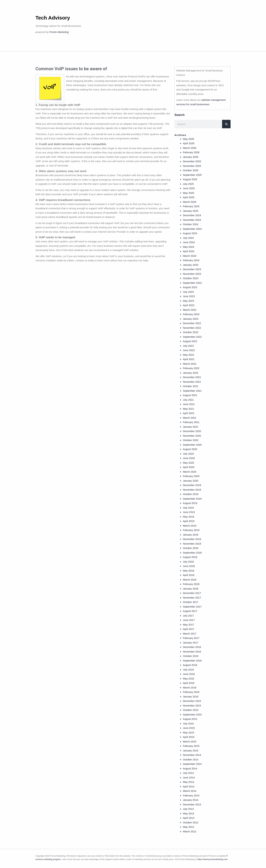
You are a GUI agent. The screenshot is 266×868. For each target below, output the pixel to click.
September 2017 (192, 607)
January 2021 (191, 427)
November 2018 (192, 544)
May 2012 (188, 827)
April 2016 (189, 683)
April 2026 (189, 143)
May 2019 (188, 517)
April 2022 (189, 359)
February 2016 (191, 692)
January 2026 (191, 157)
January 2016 (191, 697)
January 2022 (191, 373)
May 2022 (188, 355)
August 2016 (190, 665)
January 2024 (191, 265)
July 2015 (188, 724)
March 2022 (190, 364)
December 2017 (192, 593)
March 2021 (190, 418)
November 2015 (192, 706)
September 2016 (192, 661)
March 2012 (190, 831)
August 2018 (190, 557)
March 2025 (190, 202)
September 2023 (192, 283)
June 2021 (189, 404)
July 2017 (188, 616)
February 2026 (191, 152)
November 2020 (192, 436)
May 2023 (188, 301)
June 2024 (189, 242)
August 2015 (190, 719)
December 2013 (192, 804)
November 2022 (192, 328)
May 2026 (188, 139)
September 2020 (192, 445)
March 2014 (190, 791)
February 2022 (191, 368)
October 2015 (191, 710)
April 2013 (189, 818)
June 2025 (189, 188)
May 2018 (188, 571)
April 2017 (189, 629)
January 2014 (191, 800)
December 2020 (192, 431)
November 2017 (192, 598)
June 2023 (189, 296)
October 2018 (191, 548)
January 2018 (191, 589)
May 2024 (188, 247)
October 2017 (191, 602)
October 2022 (191, 332)
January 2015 (191, 750)
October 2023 (191, 278)
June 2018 (189, 566)
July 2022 (188, 346)
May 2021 (188, 409)
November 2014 (192, 755)
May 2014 (188, 782)
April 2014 (189, 786)
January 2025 (191, 211)
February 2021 (191, 422)
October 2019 (191, 494)
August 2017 (190, 611)
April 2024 (189, 251)
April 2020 (189, 467)
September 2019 (192, 499)
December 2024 (192, 215)
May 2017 (188, 625)
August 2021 (190, 395)
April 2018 (189, 575)
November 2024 (192, 220)
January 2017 (191, 643)
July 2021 (188, 400)
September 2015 (192, 715)
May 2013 (188, 813)
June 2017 (189, 620)
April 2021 (189, 413)
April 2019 (189, 521)
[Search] (226, 124)
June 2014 (189, 777)
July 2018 (188, 562)
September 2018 (192, 553)
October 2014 (191, 759)
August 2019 (190, 503)
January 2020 (191, 481)
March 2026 (190, 148)
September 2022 (192, 337)
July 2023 (188, 292)
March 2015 (190, 741)
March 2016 (190, 688)
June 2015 (189, 728)
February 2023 (191, 314)
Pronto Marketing (59, 32)
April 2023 (189, 305)
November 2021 (192, 382)
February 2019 (191, 530)
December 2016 (192, 647)
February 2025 (191, 206)
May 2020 (188, 463)
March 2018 (190, 580)
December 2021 (192, 377)
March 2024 (190, 256)
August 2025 (190, 179)
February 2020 (191, 476)
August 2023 (190, 287)
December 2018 (192, 539)
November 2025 (192, 166)
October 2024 (191, 224)
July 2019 (188, 508)
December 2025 (192, 161)
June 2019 (189, 512)
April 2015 (189, 737)
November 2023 (192, 274)
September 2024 (192, 229)
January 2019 (191, 535)
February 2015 (191, 746)
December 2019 (192, 485)
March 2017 (190, 634)
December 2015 (192, 701)
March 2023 (190, 310)
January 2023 (191, 319)
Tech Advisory (53, 18)
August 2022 (190, 341)
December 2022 (192, 323)
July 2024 (188, 238)
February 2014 (191, 795)
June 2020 (189, 458)
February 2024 (191, 260)
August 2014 (190, 768)
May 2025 (188, 193)
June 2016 (189, 674)
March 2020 (190, 472)
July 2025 (188, 184)
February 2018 (191, 584)
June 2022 (189, 350)
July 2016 (188, 670)
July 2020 (188, 454)
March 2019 (190, 526)
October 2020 (191, 440)
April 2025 (189, 197)
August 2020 (190, 449)
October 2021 (191, 386)
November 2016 (192, 652)
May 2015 (188, 732)
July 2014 (188, 773)
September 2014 (192, 764)
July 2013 (188, 809)
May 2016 (188, 679)
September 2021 (192, 391)
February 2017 (191, 638)
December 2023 (192, 269)
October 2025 (191, 170)
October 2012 (191, 822)
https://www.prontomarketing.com (212, 859)
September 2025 (192, 175)
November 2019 (192, 490)
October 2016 (191, 656)
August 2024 (190, 233)
